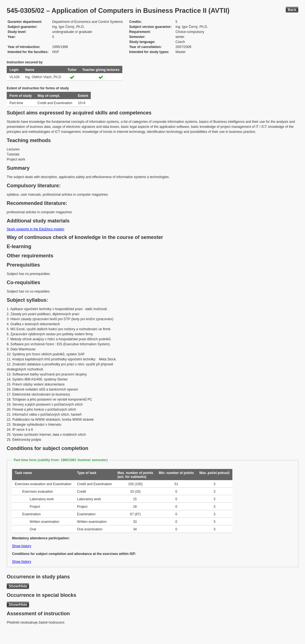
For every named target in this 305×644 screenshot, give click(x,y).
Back (292, 10)
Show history (22, 546)
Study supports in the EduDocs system (35, 229)
